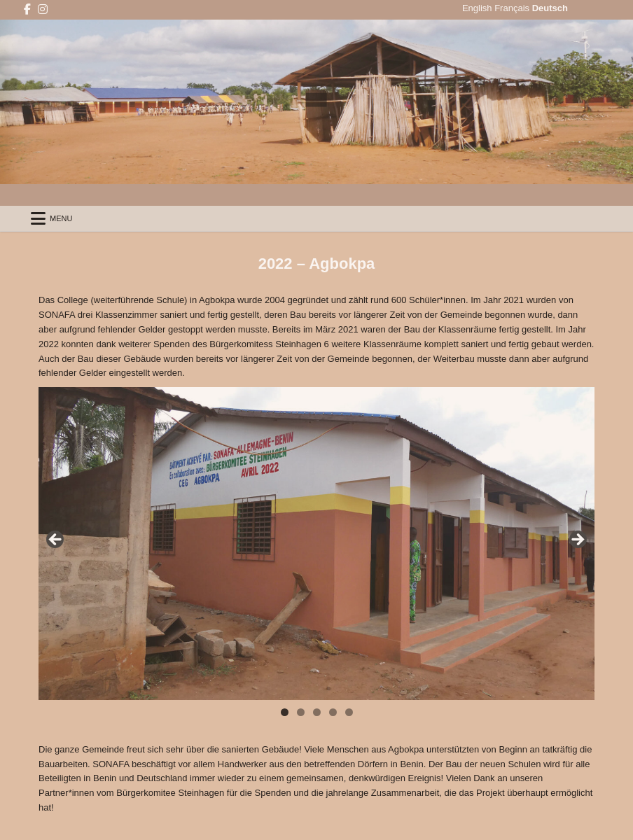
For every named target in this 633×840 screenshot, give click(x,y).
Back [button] (56, 540)
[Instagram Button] (43, 9)
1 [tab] (285, 712)
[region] (316, 544)
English (477, 8)
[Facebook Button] (27, 9)
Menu (61, 218)
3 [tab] (317, 712)
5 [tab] (349, 712)
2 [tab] (301, 712)
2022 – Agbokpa (317, 264)
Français (512, 8)
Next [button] (577, 540)
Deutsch (550, 8)
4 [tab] (333, 712)
